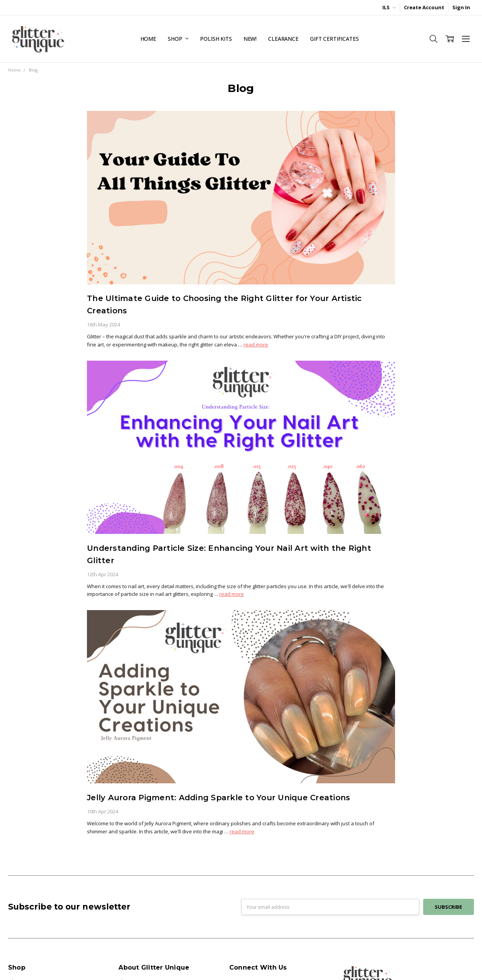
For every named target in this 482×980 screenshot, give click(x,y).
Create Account (424, 7)
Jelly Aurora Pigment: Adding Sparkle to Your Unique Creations (218, 798)
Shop (178, 39)
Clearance (283, 39)
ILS (389, 7)
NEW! (250, 39)
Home (148, 39)
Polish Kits (216, 39)
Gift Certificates (334, 39)
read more (256, 345)
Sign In (461, 7)
